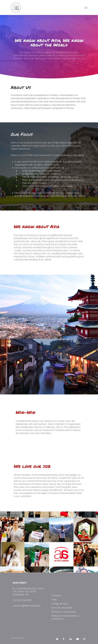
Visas (54, 600)
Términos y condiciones (64, 612)
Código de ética (60, 604)
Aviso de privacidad (62, 608)
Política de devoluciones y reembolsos (65, 617)
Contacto (56, 595)
